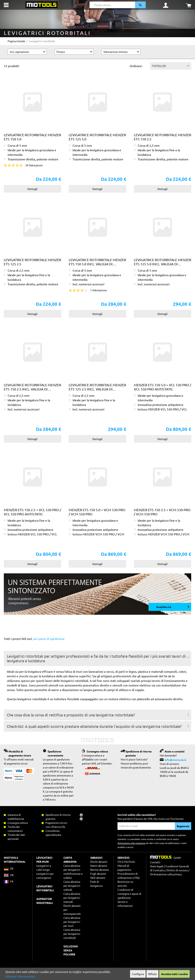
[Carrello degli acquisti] (188, 5)
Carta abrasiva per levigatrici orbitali (72, 886)
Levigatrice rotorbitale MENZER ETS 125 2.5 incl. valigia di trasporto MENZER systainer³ (97, 387)
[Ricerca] (140, 5)
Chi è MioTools (126, 862)
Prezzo (75, 52)
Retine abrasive (100, 870)
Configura (138, 974)
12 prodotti (11, 66)
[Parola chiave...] (112, 5)
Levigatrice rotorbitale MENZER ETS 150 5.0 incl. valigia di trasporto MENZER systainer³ (97, 262)
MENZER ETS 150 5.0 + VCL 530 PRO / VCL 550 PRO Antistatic (163, 387)
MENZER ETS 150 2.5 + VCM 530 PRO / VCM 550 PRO (162, 512)
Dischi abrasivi (99, 862)
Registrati (183, 826)
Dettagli (32, 189)
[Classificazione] (171, 66)
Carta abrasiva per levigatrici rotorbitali (72, 934)
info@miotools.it (175, 760)
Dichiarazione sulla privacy (166, 874)
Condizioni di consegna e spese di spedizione (129, 894)
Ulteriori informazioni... (21, 976)
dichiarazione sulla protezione (131, 843)
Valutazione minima (121, 52)
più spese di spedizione (49, 639)
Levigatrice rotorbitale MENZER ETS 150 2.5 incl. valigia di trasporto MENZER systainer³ (32, 387)
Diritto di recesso (177, 870)
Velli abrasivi (98, 878)
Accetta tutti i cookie (174, 974)
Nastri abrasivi (99, 866)
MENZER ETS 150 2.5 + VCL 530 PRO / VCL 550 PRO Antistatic (32, 512)
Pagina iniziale (16, 41)
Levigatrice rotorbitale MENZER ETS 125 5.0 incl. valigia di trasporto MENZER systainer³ (163, 262)
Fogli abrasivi (98, 874)
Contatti (155, 862)
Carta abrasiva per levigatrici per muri (72, 922)
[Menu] (6, 5)
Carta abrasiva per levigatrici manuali (72, 898)
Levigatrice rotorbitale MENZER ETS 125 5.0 (97, 137)
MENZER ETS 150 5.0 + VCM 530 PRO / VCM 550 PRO (97, 512)
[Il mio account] (166, 5)
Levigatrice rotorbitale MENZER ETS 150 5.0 (32, 137)
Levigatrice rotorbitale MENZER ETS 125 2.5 (32, 262)
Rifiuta (152, 974)
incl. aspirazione (28, 52)
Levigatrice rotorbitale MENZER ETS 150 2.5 (163, 137)
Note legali (157, 866)
